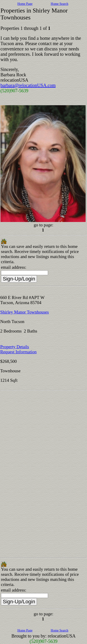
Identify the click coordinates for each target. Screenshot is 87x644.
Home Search (60, 4)
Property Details (15, 347)
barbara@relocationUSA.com (28, 85)
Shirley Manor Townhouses (24, 312)
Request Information (18, 352)
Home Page (25, 4)
